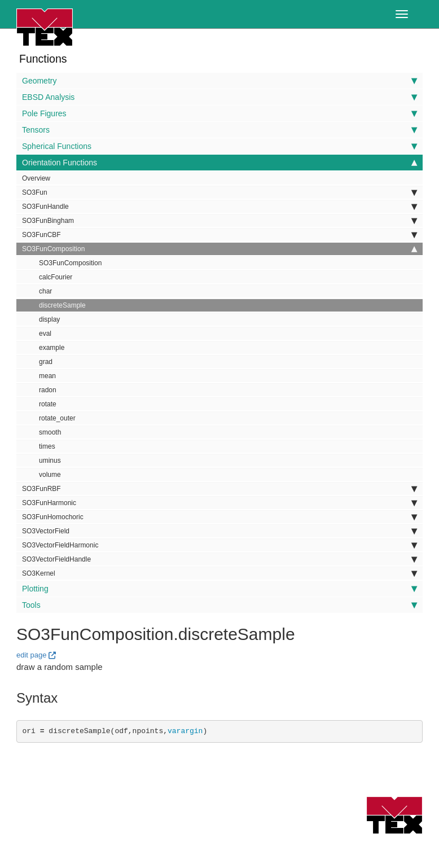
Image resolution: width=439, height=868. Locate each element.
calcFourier (56, 277)
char (45, 291)
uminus (50, 461)
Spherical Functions (219, 146)
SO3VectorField (219, 531)
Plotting (219, 589)
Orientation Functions (219, 163)
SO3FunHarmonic (219, 503)
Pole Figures (219, 113)
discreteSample (62, 305)
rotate (48, 404)
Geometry (219, 81)
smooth (50, 432)
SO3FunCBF (219, 235)
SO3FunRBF (219, 489)
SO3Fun (219, 192)
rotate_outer (57, 418)
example (52, 348)
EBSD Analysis (219, 97)
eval (45, 334)
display (49, 319)
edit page (32, 655)
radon (48, 390)
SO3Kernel (219, 573)
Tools (219, 605)
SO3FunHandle (219, 207)
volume (50, 475)
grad (46, 362)
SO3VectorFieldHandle (219, 559)
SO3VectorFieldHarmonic (219, 545)
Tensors (219, 130)
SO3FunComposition (219, 249)
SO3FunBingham (219, 221)
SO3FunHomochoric (219, 517)
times (47, 446)
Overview (36, 178)
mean (47, 376)
